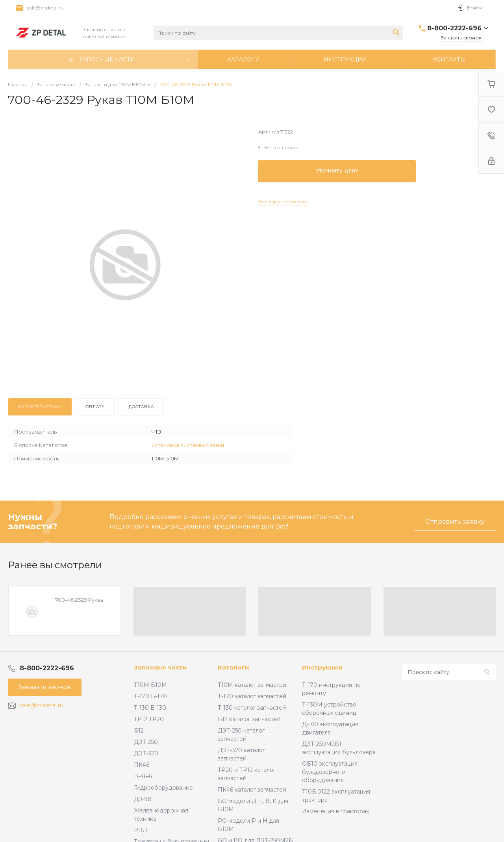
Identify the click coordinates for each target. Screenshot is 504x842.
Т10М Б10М (150, 685)
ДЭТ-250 (146, 742)
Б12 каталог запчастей (249, 719)
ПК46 (142, 765)
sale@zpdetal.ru (45, 8)
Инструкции (322, 667)
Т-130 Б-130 (150, 708)
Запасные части (160, 667)
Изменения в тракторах (335, 811)
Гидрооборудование (163, 788)
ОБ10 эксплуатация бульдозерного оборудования (330, 772)
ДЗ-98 (143, 799)
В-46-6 (143, 776)
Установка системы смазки (188, 445)
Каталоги (233, 667)
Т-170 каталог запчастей (252, 696)
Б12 (139, 731)
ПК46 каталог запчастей (252, 790)
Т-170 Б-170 (150, 696)
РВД (141, 830)
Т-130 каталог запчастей (252, 708)
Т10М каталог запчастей (252, 685)
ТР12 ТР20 (149, 719)
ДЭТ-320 (146, 753)
